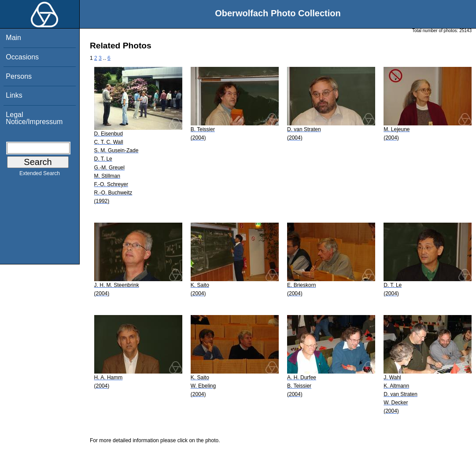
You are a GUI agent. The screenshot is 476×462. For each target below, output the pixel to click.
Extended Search (40, 175)
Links (14, 95)
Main (13, 38)
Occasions (22, 57)
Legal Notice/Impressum (34, 118)
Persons (19, 76)
